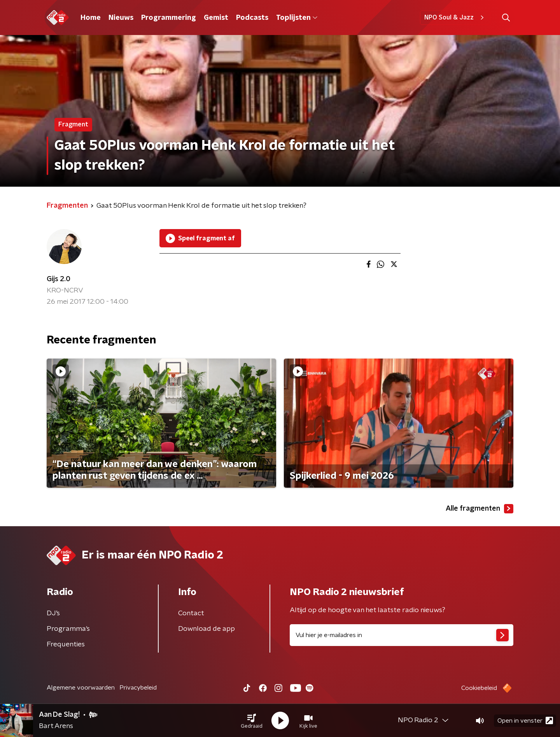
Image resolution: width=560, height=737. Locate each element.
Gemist (216, 18)
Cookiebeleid (479, 688)
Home (91, 18)
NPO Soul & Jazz (455, 18)
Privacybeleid (138, 688)
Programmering (169, 18)
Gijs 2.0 (59, 279)
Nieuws (121, 18)
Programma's (68, 629)
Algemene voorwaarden (81, 688)
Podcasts (252, 18)
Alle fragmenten (479, 509)
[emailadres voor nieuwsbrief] (402, 635)
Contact (191, 613)
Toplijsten (297, 18)
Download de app (206, 629)
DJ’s (53, 613)
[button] (252, 721)
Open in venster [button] (525, 720)
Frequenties (66, 644)
